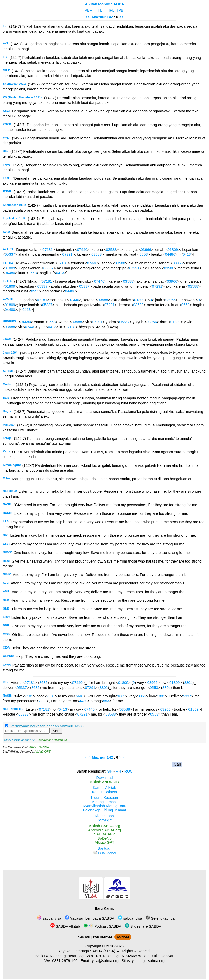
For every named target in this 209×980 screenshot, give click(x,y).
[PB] (121, 10)
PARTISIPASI (102, 937)
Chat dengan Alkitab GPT (53, 740)
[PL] (112, 10)
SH (110, 771)
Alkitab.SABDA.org (104, 826)
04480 (170, 254)
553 (106, 701)
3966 (142, 696)
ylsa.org (138, 961)
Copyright (105, 820)
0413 (187, 254)
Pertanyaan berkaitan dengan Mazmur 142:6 (47, 726)
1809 (121, 696)
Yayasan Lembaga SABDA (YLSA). (87, 951)
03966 (146, 250)
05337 (10, 254)
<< (88, 17)
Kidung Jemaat (105, 802)
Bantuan (105, 848)
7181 (29, 696)
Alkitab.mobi (104, 816)
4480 (83, 701)
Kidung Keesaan (105, 798)
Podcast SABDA (102, 926)
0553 (144, 254)
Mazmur (99, 17)
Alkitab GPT (43, 751)
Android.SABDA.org (104, 830)
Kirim (57, 731)
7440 (79, 696)
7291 (43, 701)
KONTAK (84, 937)
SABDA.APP (105, 834)
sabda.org (156, 961)
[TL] (100, 10)
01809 (173, 250)
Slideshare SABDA (143, 926)
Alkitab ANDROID (104, 782)
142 (110, 17)
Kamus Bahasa (105, 792)
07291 (67, 254)
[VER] (88, 10)
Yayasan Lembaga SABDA (89, 918)
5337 (187, 696)
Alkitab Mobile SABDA (104, 4)
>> (121, 17)
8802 (104, 688)
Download (105, 778)
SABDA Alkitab (65, 926)
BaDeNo (104, 838)
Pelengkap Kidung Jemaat (104, 810)
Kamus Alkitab (104, 788)
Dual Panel (104, 853)
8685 (43, 683)
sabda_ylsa (49, 918)
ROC (129, 771)
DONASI (123, 937)
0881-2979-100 (65, 961)
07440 (82, 250)
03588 (111, 250)
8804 (188, 683)
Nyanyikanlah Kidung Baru (105, 806)
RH (118, 771)
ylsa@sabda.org (105, 961)
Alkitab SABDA (39, 747)
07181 (48, 250)
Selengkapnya (160, 918)
